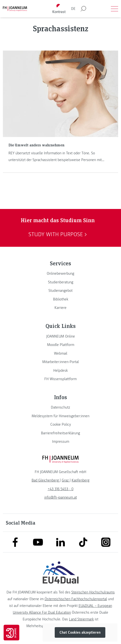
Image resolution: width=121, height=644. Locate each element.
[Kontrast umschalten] (59, 9)
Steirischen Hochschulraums (93, 592)
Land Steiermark (81, 619)
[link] (60, 273)
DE (73, 9)
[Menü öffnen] (114, 9)
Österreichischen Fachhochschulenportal (76, 599)
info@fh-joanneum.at (61, 497)
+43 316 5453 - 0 (61, 489)
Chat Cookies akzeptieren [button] (80, 632)
